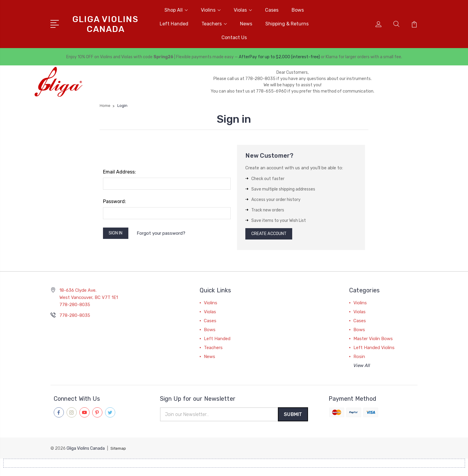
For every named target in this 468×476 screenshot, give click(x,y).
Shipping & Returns (287, 24)
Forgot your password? (164, 234)
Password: (114, 201)
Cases (272, 10)
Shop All (176, 10)
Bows (298, 10)
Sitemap (119, 451)
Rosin (359, 358)
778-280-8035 (75, 317)
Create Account (271, 235)
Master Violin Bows (373, 340)
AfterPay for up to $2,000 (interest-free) (279, 57)
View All (362, 367)
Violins (211, 10)
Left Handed (174, 24)
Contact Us (234, 37)
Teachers (214, 24)
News (246, 24)
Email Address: (119, 172)
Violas (243, 10)
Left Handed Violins (374, 349)
